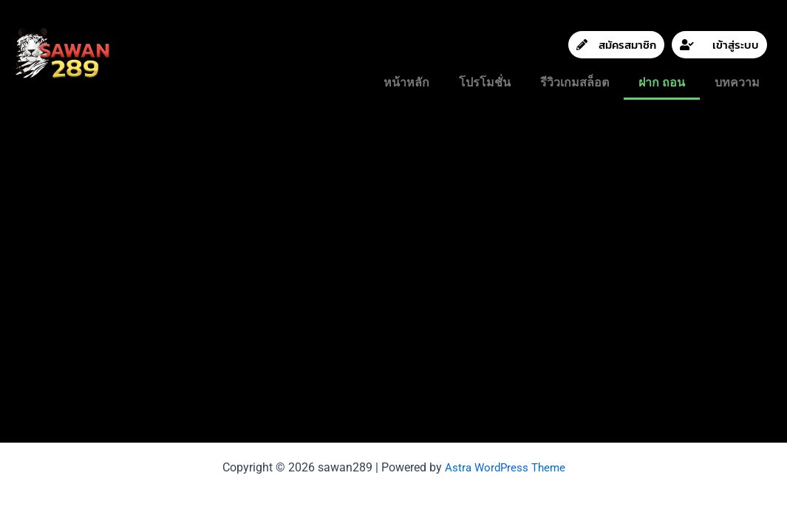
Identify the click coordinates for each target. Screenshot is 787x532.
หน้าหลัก (406, 82)
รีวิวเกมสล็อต (575, 82)
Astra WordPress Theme (505, 467)
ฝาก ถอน (662, 82)
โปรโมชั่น (485, 82)
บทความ (737, 82)
